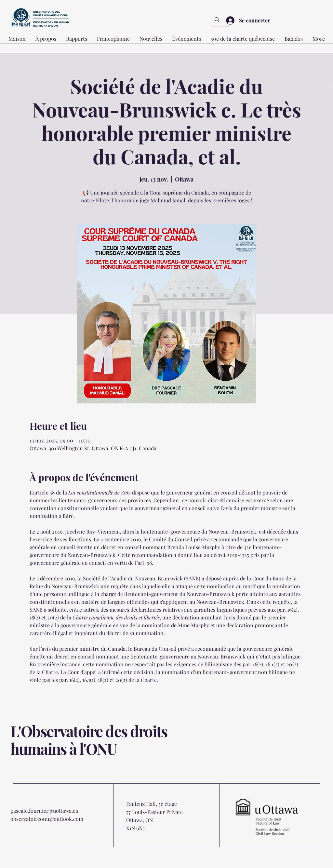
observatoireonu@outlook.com (47, 819)
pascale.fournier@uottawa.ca (44, 811)
